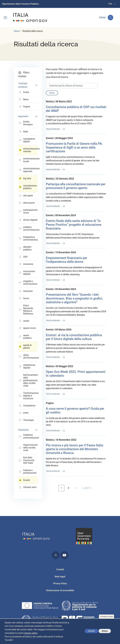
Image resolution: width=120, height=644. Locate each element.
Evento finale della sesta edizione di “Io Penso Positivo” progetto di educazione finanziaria (74, 225)
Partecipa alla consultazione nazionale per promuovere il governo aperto (76, 186)
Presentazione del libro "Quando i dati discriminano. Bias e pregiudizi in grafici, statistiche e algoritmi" (74, 298)
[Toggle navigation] (5, 18)
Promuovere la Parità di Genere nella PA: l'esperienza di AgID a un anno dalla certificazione (74, 147)
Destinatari (23, 430)
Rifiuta (105, 631)
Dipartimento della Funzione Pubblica (20, 4)
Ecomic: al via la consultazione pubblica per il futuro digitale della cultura (74, 337)
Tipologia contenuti (23, 85)
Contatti (60, 569)
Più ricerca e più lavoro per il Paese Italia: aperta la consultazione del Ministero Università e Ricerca (75, 449)
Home (17, 31)
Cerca (52, 93)
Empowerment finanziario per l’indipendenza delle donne (66, 260)
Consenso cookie (106, 616)
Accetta (91, 631)
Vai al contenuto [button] (56, 129)
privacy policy (31, 633)
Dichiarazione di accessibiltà (60, 590)
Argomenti (23, 116)
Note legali (60, 577)
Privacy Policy (60, 583)
